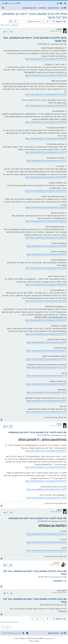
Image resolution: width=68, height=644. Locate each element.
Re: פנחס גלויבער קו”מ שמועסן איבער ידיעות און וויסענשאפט (37, 432)
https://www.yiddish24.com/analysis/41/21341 (45, 207)
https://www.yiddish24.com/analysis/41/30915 (45, 191)
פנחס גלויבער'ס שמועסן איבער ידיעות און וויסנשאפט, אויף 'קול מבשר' (34, 15)
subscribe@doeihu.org (57, 317)
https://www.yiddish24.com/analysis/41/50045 (45, 122)
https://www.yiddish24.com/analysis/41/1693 (45, 384)
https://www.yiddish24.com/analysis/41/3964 (45, 246)
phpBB (40, 638)
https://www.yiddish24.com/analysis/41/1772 (45, 412)
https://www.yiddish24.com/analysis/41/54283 (45, 106)
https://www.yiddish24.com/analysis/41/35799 (45, 177)
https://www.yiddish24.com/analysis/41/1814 (45, 542)
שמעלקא (56, 563)
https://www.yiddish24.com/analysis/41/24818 (45, 334)
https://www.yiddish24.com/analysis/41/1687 (45, 376)
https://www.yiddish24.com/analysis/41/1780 (45, 498)
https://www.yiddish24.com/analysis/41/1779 (45, 367)
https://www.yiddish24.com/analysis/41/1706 (45, 392)
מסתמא (59, 29)
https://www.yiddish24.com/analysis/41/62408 (45, 451)
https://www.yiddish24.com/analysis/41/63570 (45, 467)
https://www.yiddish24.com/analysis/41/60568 (45, 301)
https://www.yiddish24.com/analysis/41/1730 (45, 401)
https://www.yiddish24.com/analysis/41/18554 (45, 221)
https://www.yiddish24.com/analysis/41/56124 (45, 320)
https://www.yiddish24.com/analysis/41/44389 (45, 138)
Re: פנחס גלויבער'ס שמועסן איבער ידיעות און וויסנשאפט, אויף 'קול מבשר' (35, 572)
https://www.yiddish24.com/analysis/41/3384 (45, 342)
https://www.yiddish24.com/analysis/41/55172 (45, 75)
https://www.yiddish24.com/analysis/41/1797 (45, 359)
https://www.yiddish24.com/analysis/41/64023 (45, 481)
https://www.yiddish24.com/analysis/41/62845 (45, 284)
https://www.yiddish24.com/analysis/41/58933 (45, 59)
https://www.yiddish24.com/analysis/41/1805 (45, 351)
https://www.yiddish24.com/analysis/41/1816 (45, 534)
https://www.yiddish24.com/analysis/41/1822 (45, 161)
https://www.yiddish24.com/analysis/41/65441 (45, 268)
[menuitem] (59, 3)
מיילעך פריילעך (62, 591)
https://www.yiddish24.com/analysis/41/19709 (45, 152)
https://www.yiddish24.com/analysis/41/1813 (45, 551)
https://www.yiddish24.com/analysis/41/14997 (45, 238)
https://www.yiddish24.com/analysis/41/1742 (45, 489)
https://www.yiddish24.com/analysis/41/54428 (45, 94)
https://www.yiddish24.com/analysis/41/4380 (45, 254)
